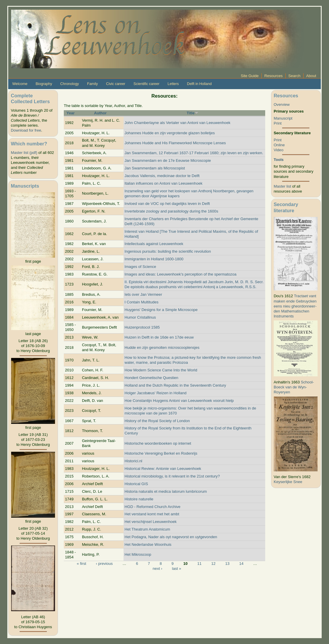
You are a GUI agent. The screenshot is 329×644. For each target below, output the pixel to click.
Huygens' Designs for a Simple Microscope (161, 310)
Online (279, 145)
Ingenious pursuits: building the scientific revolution (168, 251)
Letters (173, 84)
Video (279, 150)
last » (176, 569)
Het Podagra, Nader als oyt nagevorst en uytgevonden (171, 537)
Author (100, 113)
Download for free (26, 130)
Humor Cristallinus (140, 317)
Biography (44, 84)
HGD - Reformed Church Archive (153, 507)
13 (227, 564)
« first (81, 564)
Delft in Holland (199, 84)
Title (193, 113)
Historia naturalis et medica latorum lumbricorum (166, 491)
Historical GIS (136, 484)
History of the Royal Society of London (157, 421)
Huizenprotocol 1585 (142, 327)
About (311, 76)
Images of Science (140, 267)
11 (199, 564)
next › (158, 569)
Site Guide (250, 76)
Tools (279, 160)
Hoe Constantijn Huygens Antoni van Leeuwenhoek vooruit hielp (179, 401)
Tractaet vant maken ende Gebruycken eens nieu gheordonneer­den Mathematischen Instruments (295, 306)
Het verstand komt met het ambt (152, 514)
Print (278, 123)
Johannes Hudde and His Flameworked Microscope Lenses (175, 143)
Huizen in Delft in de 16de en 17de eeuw (159, 337)
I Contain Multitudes (142, 302)
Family (93, 84)
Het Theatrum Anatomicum (148, 529)
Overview (282, 104)
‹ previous (104, 564)
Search (294, 76)
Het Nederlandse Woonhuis (148, 544)
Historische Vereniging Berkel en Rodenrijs (161, 453)
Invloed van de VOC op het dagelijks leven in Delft (167, 204)
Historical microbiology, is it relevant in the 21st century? (172, 476)
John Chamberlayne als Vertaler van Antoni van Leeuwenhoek (178, 123)
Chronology (70, 84)
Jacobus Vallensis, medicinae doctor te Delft (162, 176)
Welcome (20, 84)
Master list (282, 186)
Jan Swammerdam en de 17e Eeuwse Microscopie (168, 160)
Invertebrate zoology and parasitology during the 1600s (172, 211)
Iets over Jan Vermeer (143, 294)
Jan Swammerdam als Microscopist (155, 168)
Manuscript (283, 118)
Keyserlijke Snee (288, 482)
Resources (274, 76)
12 (214, 564)
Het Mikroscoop (138, 554)
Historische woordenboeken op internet (158, 443)
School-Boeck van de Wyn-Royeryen (294, 387)
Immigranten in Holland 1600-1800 (154, 259)
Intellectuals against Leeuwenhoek (154, 244)
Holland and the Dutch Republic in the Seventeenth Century (175, 385)
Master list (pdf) (24, 153)
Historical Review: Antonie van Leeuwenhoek (163, 469)
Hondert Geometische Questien (152, 378)
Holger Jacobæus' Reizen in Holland (156, 393)
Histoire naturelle (139, 499)
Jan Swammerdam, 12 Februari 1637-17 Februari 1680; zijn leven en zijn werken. (194, 153)
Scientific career (146, 84)
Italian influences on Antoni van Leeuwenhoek (164, 183)
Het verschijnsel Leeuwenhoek (151, 522)
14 (241, 564)
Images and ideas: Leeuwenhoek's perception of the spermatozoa (181, 274)
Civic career (116, 84)
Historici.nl (133, 461)
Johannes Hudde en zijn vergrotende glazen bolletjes (170, 133)
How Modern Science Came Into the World (161, 370)
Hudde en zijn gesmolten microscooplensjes (162, 348)
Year (71, 113)
